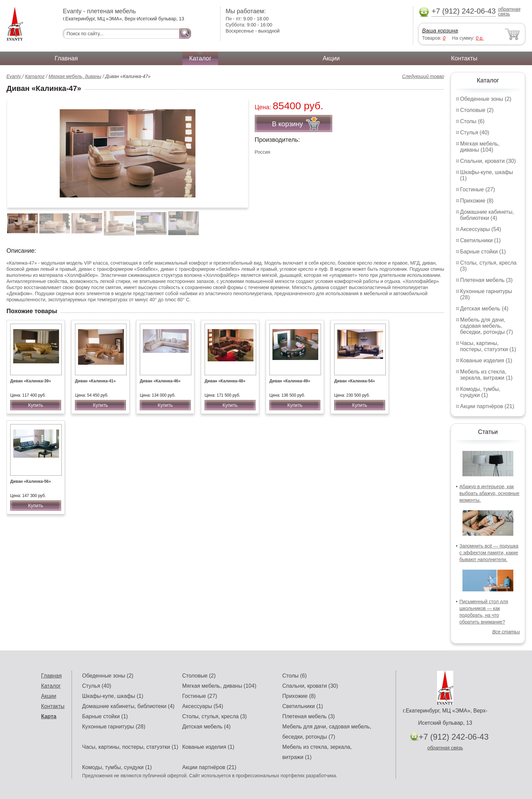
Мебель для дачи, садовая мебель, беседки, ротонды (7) (487, 326)
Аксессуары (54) (481, 229)
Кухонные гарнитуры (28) (114, 727)
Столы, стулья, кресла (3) (214, 716)
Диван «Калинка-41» (95, 381)
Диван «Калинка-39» (31, 381)
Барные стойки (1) (483, 252)
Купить (36, 405)
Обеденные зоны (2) (486, 99)
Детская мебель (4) (484, 309)
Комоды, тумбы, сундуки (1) (480, 392)
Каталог (200, 58)
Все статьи (506, 632)
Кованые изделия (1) (486, 360)
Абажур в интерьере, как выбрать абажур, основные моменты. (489, 493)
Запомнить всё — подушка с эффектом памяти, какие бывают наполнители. (489, 553)
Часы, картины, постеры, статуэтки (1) (488, 346)
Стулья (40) (475, 132)
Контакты (464, 58)
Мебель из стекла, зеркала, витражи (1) (486, 375)
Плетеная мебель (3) (486, 280)
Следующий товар (423, 76)
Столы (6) (472, 121)
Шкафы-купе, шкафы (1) (113, 696)
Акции (331, 58)
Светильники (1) (480, 240)
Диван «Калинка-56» (31, 481)
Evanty (14, 76)
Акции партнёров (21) (487, 406)
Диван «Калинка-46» (160, 381)
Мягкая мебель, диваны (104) (480, 147)
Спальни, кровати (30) (488, 161)
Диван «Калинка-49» (290, 381)
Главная (66, 58)
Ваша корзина (440, 31)
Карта (49, 716)
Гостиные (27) (478, 189)
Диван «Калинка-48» (225, 381)
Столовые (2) (477, 110)
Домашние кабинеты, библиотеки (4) (487, 215)
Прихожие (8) (477, 201)
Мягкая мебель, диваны (75, 76)
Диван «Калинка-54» (355, 381)
